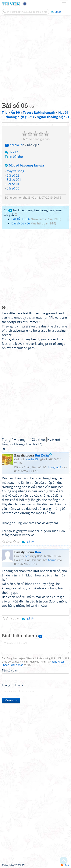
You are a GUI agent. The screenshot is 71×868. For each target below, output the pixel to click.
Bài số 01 (13, 184)
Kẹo (38, 552)
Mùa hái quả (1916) (43, 223)
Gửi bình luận (11, 700)
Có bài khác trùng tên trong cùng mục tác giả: (33, 212)
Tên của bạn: (10, 670)
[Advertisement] (35, 57)
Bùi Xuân (43, 455)
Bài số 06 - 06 (21, 219)
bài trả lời (14, 145)
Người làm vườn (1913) (46, 219)
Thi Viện (11, 4)
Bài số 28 (13, 175)
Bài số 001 (14, 180)
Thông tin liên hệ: (13, 685)
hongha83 (24, 197)
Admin (52, 560)
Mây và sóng (15, 171)
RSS (65, 865)
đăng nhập (17, 665)
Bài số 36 (13, 188)
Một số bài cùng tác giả (25, 165)
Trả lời (14, 152)
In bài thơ (16, 157)
